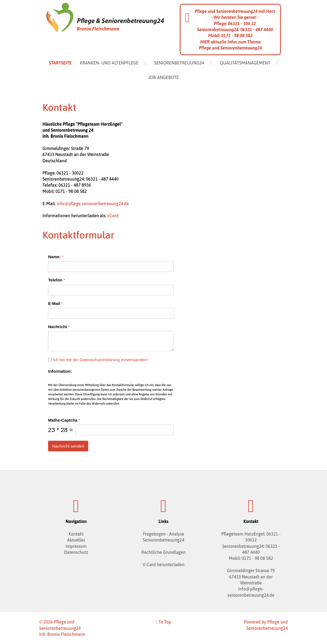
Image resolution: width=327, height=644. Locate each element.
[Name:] (111, 267)
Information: (60, 371)
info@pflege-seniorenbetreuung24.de (93, 204)
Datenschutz (76, 552)
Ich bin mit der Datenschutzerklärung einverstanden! (100, 360)
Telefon (57, 280)
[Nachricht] (111, 341)
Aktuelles (76, 540)
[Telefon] (111, 290)
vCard (113, 216)
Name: (56, 257)
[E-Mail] (111, 313)
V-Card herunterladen (163, 564)
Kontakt (76, 534)
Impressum (76, 546)
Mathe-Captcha (64, 420)
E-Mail (55, 303)
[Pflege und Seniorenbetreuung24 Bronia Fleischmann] (105, 17)
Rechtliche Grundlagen (164, 552)
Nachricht (59, 326)
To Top (163, 622)
